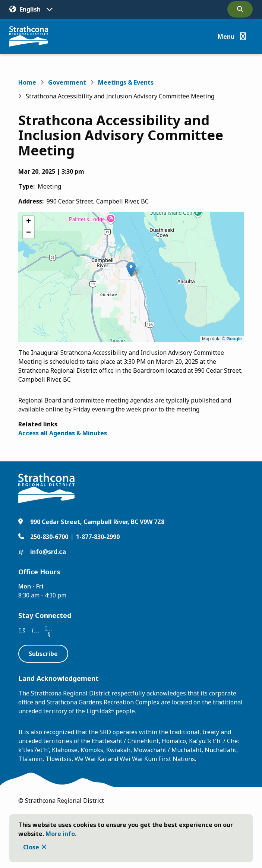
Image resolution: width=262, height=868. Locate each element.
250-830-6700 (49, 537)
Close (31, 847)
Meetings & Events (126, 82)
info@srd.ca (48, 552)
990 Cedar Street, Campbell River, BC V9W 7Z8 (97, 522)
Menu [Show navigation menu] (226, 37)
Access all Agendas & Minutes (63, 433)
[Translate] (31, 9)
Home (27, 82)
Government (67, 82)
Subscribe (43, 654)
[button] (131, 269)
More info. (61, 834)
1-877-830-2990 (98, 537)
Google (234, 339)
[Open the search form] (240, 9)
